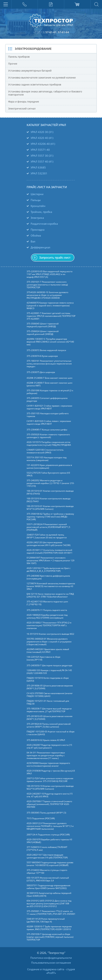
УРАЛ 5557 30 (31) (42, 156)
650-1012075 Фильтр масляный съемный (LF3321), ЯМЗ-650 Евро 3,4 (48, 879)
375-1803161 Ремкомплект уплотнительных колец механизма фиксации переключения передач (49, 364)
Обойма (36, 235)
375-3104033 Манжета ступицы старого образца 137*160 (47, 872)
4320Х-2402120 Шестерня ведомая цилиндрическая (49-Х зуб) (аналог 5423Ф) (49, 544)
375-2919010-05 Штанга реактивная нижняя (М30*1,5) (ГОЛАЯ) (50, 718)
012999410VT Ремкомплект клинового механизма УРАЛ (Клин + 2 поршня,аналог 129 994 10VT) (50, 561)
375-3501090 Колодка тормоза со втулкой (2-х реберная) (50, 392)
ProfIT (51, 973)
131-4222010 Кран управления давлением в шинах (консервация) (49, 467)
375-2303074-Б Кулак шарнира (42, 356)
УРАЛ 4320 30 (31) (42, 132)
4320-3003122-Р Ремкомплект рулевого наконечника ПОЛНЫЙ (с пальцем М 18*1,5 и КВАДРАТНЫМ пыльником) (50, 826)
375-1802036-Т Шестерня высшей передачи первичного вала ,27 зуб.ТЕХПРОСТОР (49, 710)
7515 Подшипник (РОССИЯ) (41, 818)
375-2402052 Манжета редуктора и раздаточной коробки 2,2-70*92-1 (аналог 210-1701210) (50, 483)
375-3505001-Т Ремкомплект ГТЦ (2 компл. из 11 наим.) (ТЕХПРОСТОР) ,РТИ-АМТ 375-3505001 (51, 913)
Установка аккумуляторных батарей (30, 71)
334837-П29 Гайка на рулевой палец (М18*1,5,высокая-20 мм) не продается (47, 536)
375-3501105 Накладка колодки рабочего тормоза (48, 415)
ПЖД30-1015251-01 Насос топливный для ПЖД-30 (48, 702)
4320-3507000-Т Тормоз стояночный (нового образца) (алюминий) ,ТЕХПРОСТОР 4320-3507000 (49, 804)
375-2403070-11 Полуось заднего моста (47, 610)
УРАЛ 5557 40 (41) (42, 162)
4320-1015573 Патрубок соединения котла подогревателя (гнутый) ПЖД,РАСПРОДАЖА (49, 444)
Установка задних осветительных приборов (35, 84)
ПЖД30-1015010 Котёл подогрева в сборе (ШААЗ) (48, 679)
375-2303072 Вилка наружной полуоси (46, 350)
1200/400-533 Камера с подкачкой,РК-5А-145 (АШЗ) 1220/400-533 (49, 672)
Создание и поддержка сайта (46, 969)
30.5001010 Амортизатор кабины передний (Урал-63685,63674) (49, 895)
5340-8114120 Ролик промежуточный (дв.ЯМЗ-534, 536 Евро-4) (46, 920)
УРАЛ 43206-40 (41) (43, 144)
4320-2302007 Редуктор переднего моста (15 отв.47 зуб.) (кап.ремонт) (49, 746)
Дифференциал (40, 247)
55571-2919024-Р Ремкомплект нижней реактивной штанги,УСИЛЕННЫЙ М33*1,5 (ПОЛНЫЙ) (48, 527)
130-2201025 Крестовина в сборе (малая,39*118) (44, 658)
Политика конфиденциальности (51, 958)
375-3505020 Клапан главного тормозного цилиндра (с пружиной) (48, 436)
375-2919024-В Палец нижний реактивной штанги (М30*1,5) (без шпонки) (49, 725)
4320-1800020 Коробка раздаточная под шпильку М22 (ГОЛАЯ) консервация (47, 616)
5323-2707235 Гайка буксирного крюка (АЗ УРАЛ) (48, 474)
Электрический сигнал (22, 109)
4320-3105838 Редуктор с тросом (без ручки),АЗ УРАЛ (51, 772)
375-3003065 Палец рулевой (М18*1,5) (46, 813)
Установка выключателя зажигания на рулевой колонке (42, 78)
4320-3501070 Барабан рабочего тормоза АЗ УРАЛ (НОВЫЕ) (49, 841)
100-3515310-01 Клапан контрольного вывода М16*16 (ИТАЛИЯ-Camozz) (50, 508)
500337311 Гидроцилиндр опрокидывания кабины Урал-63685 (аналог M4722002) (48, 887)
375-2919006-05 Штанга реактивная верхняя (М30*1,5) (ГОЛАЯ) (50, 687)
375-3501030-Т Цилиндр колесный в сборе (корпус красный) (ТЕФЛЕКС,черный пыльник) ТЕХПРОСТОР (50, 937)
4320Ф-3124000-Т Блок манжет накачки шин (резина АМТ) (50, 384)
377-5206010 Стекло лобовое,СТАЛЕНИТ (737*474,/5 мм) (47, 849)
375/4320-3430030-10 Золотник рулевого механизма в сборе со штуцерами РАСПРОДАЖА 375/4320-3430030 (47, 295)
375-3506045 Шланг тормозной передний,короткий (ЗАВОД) (43, 325)
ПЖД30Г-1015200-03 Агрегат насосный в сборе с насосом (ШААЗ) (51, 733)
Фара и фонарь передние (24, 102)
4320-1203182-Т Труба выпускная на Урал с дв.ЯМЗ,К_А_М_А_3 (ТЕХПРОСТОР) (49, 570)
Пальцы (36, 200)
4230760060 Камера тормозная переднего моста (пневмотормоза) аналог (48, 765)
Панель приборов (19, 57)
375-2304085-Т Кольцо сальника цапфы (47, 430)
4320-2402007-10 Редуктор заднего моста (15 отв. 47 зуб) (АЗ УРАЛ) (50, 795)
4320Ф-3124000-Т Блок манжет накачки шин (50, 378)
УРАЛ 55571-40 (40, 150)
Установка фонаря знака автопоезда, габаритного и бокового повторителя (45, 93)
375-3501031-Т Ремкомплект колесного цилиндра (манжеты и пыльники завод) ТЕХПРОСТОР (47, 285)
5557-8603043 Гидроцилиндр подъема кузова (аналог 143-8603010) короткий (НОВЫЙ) (50, 864)
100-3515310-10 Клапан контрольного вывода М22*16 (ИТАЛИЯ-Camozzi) (50, 788)
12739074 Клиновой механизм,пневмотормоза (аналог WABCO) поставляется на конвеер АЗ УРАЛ (51, 586)
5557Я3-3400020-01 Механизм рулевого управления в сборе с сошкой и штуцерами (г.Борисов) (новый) (49, 642)
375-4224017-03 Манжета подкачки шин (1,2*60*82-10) (47, 603)
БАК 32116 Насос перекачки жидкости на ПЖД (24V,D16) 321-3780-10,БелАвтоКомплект (50, 595)
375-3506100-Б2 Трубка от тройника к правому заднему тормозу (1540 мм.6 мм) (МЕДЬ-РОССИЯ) (50, 517)
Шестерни (37, 194)
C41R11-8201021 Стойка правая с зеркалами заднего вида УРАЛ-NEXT (49, 407)
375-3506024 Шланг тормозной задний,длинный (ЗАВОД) (43, 333)
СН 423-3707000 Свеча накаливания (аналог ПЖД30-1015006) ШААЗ (50, 695)
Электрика (37, 218)
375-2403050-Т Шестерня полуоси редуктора (49, 666)
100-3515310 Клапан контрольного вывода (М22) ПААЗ (49, 500)
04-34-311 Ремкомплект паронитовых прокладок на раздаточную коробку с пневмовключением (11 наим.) (46, 755)
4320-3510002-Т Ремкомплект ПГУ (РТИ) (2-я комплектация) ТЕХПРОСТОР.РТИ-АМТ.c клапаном (49, 625)
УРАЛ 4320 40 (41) (42, 138)
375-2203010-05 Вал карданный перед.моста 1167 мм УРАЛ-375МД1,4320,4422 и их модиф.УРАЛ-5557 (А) (50, 274)
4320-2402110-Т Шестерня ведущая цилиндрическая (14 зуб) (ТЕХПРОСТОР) (47, 856)
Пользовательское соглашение (51, 963)
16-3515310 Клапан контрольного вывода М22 (50, 634)
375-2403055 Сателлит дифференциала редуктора (47, 400)
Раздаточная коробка (44, 224)
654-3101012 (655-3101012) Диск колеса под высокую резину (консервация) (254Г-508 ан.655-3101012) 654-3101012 (49, 904)
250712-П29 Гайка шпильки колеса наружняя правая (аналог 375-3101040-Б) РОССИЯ (50, 780)
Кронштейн (38, 206)
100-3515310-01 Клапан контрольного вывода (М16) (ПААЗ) (50, 492)
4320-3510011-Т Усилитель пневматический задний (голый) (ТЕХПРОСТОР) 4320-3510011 (50, 552)
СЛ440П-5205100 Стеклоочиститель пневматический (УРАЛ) (45, 451)
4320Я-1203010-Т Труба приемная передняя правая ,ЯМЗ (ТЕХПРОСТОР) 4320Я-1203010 (49, 928)
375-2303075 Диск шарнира (41, 372)
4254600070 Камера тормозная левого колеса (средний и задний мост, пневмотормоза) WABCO (50, 306)
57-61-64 (63, 32)
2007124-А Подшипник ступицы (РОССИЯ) (48, 835)
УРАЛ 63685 (38, 167)
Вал (33, 241)
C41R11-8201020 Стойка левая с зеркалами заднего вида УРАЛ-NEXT (49, 423)
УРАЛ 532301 (39, 173)
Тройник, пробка (41, 212)
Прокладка (38, 230)
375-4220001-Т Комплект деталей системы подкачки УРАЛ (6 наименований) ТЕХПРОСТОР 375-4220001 (51, 316)
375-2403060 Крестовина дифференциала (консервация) (48, 577)
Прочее (13, 64)
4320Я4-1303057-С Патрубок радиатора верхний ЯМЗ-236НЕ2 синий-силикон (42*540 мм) (50, 342)
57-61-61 (51, 32)
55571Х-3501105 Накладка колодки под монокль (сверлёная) (47, 459)
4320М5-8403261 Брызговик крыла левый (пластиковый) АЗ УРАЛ (48, 651)
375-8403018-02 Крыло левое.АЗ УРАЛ (46, 740)
